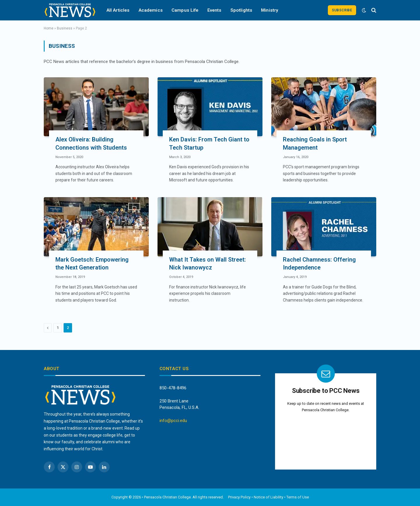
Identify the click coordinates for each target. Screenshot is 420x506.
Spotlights (242, 10)
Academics (151, 10)
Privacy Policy (239, 497)
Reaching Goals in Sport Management (315, 143)
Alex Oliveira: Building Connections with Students (91, 143)
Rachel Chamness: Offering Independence (319, 263)
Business (65, 28)
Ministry (270, 10)
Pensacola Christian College (167, 497)
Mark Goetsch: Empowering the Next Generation (92, 263)
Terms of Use (298, 497)
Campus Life (185, 10)
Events (215, 10)
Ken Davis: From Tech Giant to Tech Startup (209, 143)
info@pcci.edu (173, 421)
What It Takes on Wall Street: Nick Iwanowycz (208, 263)
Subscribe (342, 10)
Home (49, 28)
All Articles (118, 10)
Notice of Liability (268, 497)
